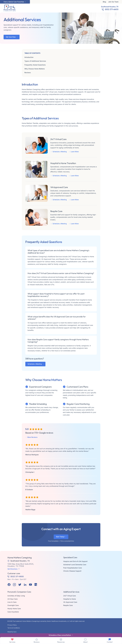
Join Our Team (113, 2)
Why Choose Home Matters (35, 69)
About (85, 642)
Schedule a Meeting (60, 152)
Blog (104, 2)
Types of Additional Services (35, 61)
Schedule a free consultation (60, 635)
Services (12, 642)
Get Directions (13, 569)
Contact (110, 642)
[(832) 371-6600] (103, 9)
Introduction (29, 57)
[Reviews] (37, 639)
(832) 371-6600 (112, 9)
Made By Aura (12, 632)
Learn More (75, 152)
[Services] (12, 639)
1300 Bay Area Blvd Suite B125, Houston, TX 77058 (21, 565)
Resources (61, 642)
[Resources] (61, 639)
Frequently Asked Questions (35, 65)
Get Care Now (11, 37)
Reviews (28, 73)
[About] (85, 639)
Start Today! (60, 537)
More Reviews (32, 437)
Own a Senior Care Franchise (14, 2)
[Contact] (110, 639)
